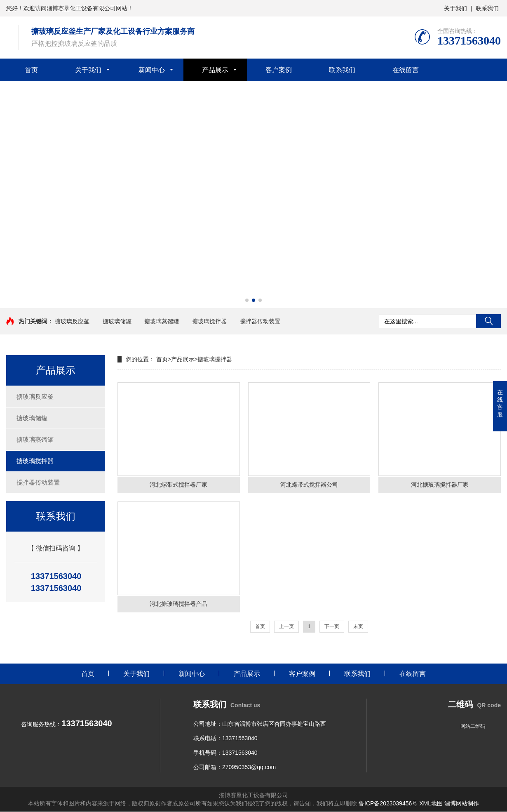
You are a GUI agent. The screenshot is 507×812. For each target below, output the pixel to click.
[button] (247, 300)
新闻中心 (152, 70)
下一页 (332, 626)
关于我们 (455, 8)
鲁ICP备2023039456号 (388, 804)
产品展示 (215, 70)
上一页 (286, 626)
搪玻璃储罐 (117, 321)
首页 (31, 70)
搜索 (488, 321)
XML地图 (431, 804)
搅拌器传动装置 (260, 321)
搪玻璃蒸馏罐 (162, 321)
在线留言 (406, 70)
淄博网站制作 (462, 804)
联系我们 (487, 8)
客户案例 (279, 70)
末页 (358, 626)
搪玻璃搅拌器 (209, 321)
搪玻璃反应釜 (72, 321)
